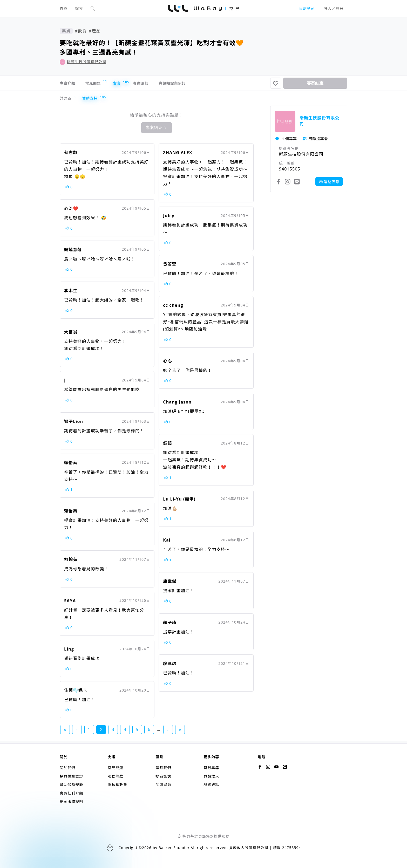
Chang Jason (177, 404)
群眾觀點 (211, 785)
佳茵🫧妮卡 (76, 692)
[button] (93, 9)
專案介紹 (69, 84)
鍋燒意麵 (73, 252)
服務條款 (116, 776)
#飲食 (81, 31)
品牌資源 (163, 785)
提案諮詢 (163, 776)
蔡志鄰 (71, 155)
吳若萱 (170, 266)
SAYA (70, 603)
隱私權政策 (118, 785)
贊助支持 (91, 100)
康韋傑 (170, 583)
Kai (167, 542)
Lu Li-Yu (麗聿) (179, 501)
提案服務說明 (72, 801)
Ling (69, 651)
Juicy (169, 218)
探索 (79, 8)
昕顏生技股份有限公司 (87, 62)
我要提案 (307, 8)
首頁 (64, 8)
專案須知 (158, 84)
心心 (167, 363)
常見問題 (103, 84)
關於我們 (67, 768)
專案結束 (315, 84)
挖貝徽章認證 (72, 776)
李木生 (71, 293)
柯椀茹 (71, 562)
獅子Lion (74, 423)
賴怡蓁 (71, 465)
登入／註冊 (334, 8)
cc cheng (173, 307)
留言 (132, 84)
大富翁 (71, 334)
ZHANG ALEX (178, 155)
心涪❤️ (71, 210)
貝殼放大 (211, 776)
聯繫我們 (163, 768)
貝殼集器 (211, 768)
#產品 (95, 31)
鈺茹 (167, 445)
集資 (66, 31)
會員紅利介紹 (72, 793)
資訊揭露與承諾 (196, 84)
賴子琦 (170, 625)
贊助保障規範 (72, 785)
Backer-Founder (174, 848)
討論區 (67, 100)
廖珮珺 (170, 666)
